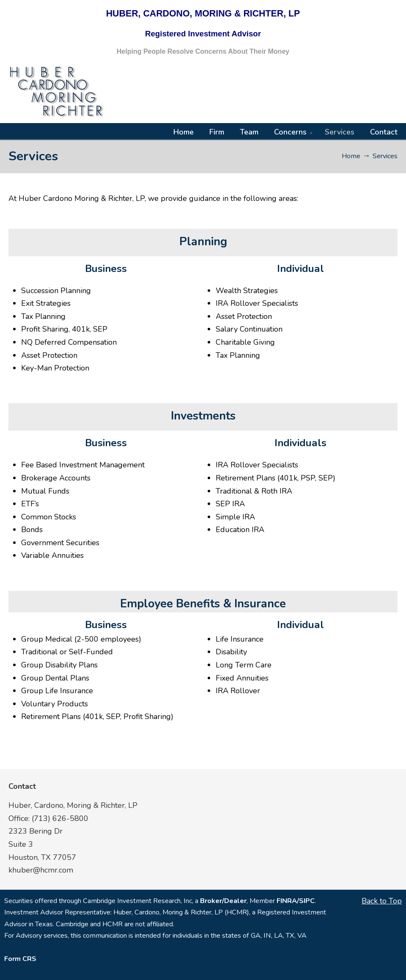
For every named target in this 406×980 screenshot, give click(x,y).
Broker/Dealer (223, 901)
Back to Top (382, 901)
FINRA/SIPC (296, 901)
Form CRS (20, 959)
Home (351, 156)
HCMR (57, 92)
